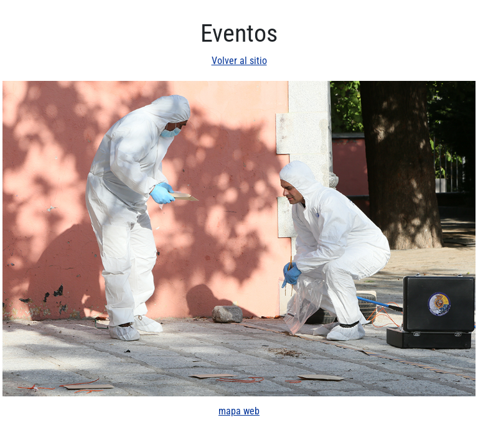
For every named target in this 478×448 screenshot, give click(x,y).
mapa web (239, 411)
